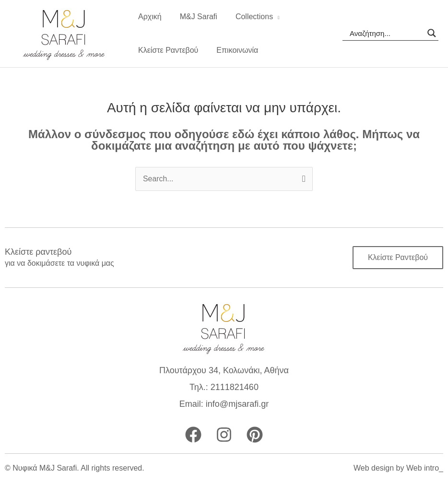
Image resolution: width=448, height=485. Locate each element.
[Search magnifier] (432, 33)
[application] (269, 17)
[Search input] (386, 33)
